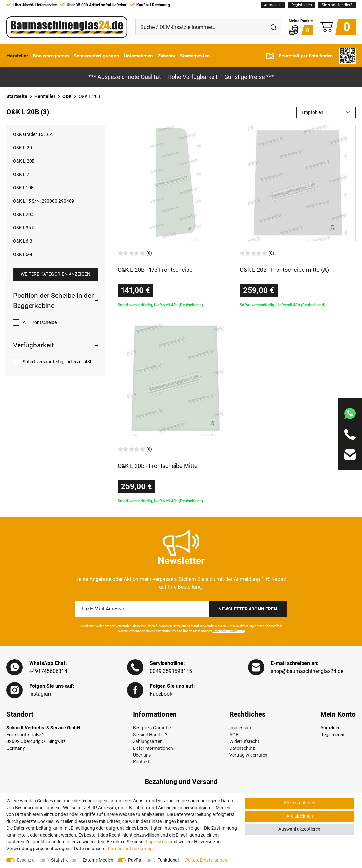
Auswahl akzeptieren (299, 829)
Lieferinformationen (153, 748)
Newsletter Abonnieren (248, 609)
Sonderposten (195, 56)
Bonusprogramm (51, 56)
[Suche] (273, 27)
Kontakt (141, 762)
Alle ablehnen (300, 816)
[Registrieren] (302, 5)
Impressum (241, 728)
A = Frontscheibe (40, 322)
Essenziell (27, 860)
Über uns (142, 755)
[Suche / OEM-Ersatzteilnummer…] (200, 27)
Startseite (17, 96)
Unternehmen (138, 56)
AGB (234, 735)
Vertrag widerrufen (248, 755)
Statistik (59, 860)
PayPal (135, 860)
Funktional (168, 860)
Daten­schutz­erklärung (130, 849)
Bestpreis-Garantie (152, 728)
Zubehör (166, 56)
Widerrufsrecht (244, 741)
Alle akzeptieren (299, 803)
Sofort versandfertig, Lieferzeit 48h (58, 362)
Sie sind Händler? (337, 5)
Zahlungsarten (148, 741)
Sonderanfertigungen (96, 56)
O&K (67, 96)
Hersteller (17, 56)
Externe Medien (98, 860)
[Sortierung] (326, 112)
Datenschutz (242, 748)
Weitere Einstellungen (206, 860)
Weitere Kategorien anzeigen (56, 274)
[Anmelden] (273, 5)
